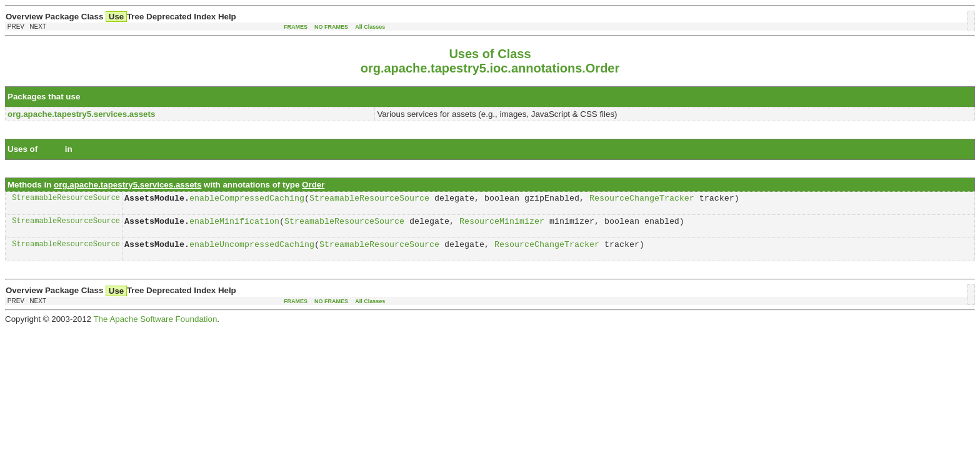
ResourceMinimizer (502, 224)
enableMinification (234, 224)
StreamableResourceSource (66, 199)
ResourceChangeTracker (642, 199)
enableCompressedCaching (247, 199)
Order (94, 97)
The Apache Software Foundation (155, 325)
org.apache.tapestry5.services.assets (148, 149)
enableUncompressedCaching (252, 249)
